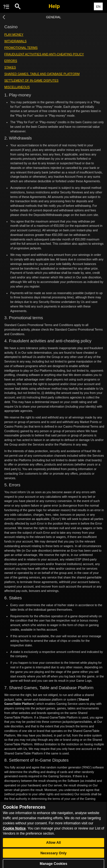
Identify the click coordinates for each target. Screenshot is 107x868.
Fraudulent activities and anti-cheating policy (44, 54)
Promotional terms (21, 48)
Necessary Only (54, 855)
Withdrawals (15, 41)
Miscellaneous (17, 87)
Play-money (14, 35)
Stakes (10, 67)
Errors (11, 61)
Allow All (53, 845)
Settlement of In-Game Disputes (31, 80)
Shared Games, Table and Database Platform (42, 74)
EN (98, 7)
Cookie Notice (14, 830)
